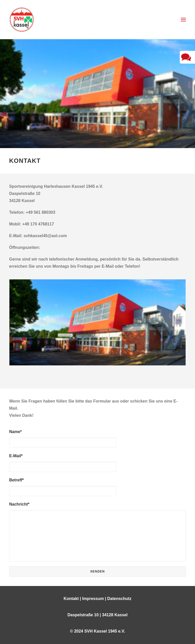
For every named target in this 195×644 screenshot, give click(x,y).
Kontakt (71, 599)
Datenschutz (119, 599)
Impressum (93, 599)
